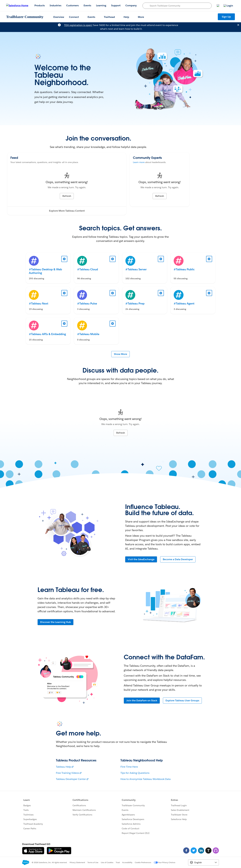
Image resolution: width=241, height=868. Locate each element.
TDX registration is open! (78, 25)
